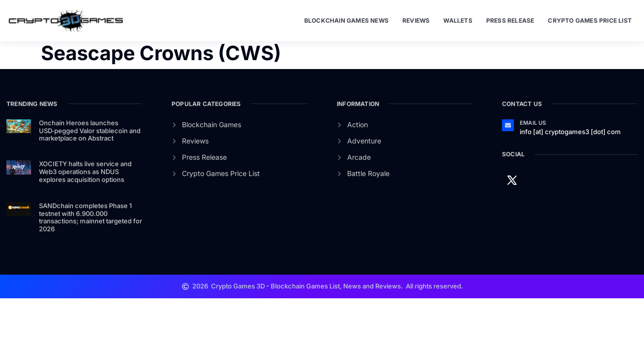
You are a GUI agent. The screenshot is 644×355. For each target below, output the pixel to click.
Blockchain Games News (346, 20)
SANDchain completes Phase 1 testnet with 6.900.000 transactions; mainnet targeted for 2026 (90, 217)
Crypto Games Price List (590, 20)
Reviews (416, 20)
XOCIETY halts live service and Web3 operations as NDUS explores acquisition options (85, 171)
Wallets (458, 20)
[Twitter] (512, 179)
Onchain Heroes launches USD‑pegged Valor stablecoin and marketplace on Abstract (90, 130)
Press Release (510, 20)
